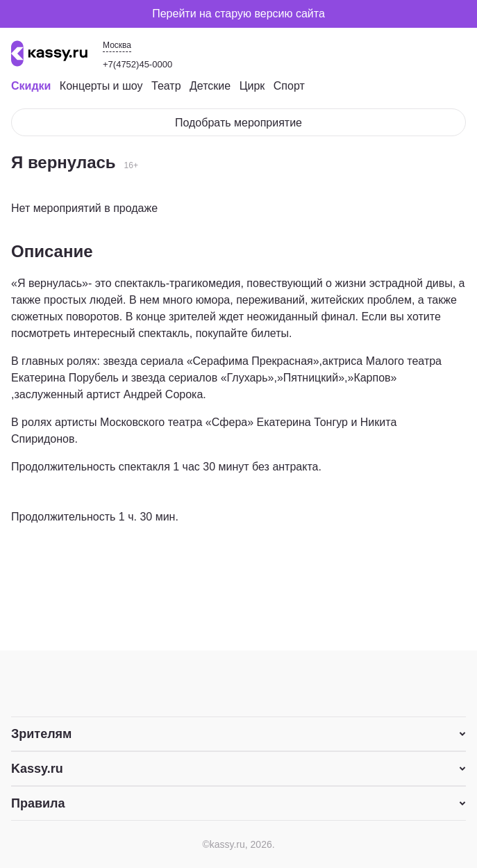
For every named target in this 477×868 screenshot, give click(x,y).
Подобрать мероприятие (238, 123)
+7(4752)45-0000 (137, 64)
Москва (117, 45)
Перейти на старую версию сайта (238, 14)
